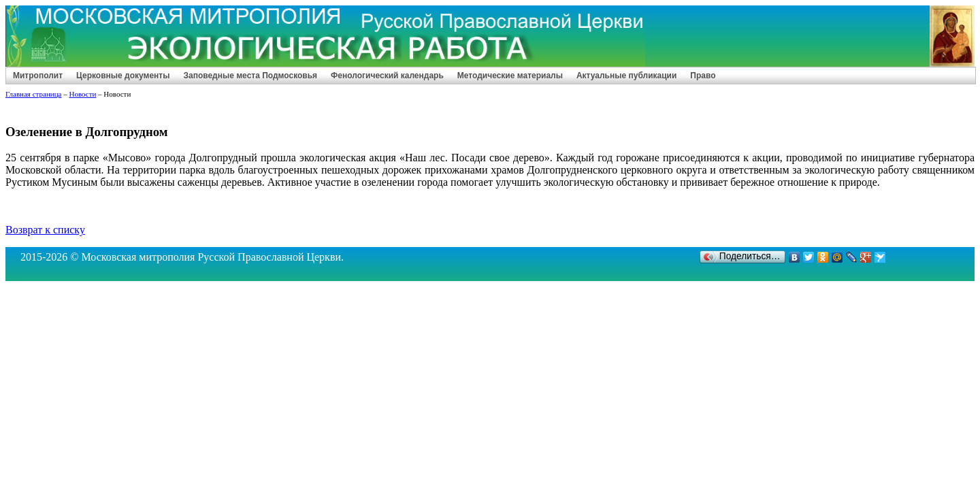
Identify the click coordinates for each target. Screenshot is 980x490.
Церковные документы (123, 76)
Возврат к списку (45, 230)
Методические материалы (510, 76)
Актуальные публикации (626, 76)
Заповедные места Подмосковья (250, 76)
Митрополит (38, 76)
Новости (82, 94)
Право (703, 76)
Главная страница (33, 94)
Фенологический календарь (387, 76)
